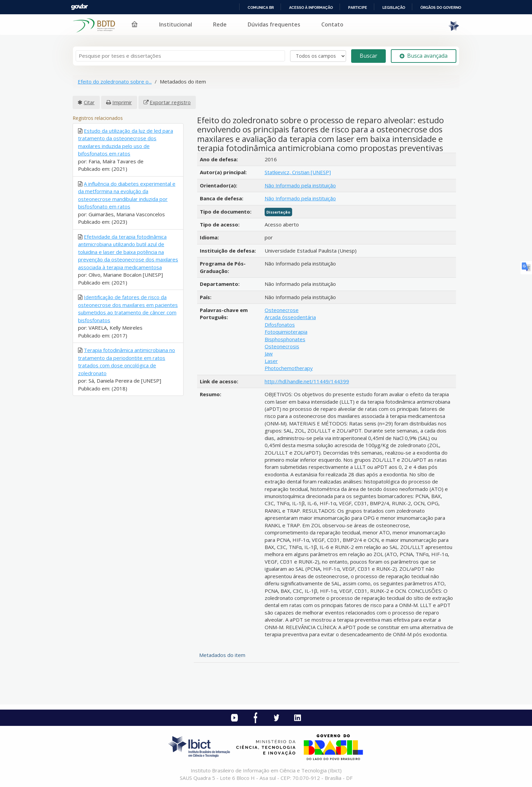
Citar (89, 102)
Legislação (394, 7)
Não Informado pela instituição (300, 185)
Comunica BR (261, 7)
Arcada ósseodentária (290, 317)
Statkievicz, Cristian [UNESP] (298, 172)
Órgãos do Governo (441, 7)
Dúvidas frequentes (274, 24)
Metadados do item (222, 655)
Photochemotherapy (289, 368)
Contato (332, 24)
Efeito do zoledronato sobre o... (115, 81)
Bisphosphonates (285, 339)
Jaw (269, 353)
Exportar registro (170, 102)
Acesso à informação (311, 7)
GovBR (79, 7)
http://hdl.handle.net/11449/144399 (307, 381)
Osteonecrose (282, 310)
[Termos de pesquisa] (180, 56)
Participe (358, 7)
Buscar (368, 56)
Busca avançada (424, 56)
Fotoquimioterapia (286, 332)
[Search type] (318, 56)
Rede (220, 24)
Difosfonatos (280, 325)
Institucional (176, 24)
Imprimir (122, 102)
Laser (271, 361)
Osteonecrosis (282, 346)
